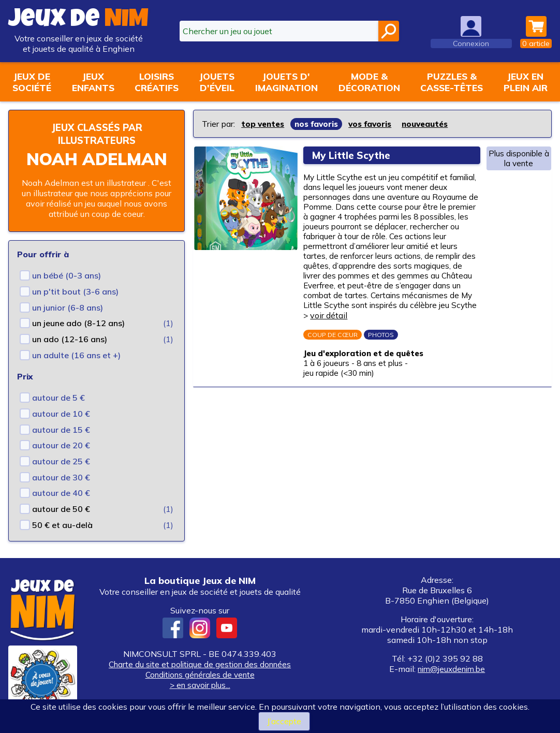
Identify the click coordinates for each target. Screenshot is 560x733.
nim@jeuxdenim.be (451, 669)
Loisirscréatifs (157, 82)
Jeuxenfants (93, 82)
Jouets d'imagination (286, 82)
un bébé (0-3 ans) (67, 275)
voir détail (331, 333)
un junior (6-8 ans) (68, 307)
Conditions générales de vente (200, 675)
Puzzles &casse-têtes (452, 82)
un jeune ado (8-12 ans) (78, 323)
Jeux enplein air (526, 82)
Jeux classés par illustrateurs (97, 134)
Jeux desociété (32, 82)
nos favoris (321, 124)
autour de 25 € (61, 461)
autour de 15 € (61, 430)
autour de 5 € (58, 398)
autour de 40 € (61, 493)
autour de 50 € (61, 509)
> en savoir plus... (200, 685)
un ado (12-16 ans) (70, 339)
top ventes (264, 124)
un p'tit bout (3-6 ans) (75, 291)
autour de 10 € (61, 414)
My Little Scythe (355, 155)
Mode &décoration (369, 82)
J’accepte (284, 721)
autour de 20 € (61, 445)
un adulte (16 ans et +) (76, 355)
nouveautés (436, 124)
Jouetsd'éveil (217, 82)
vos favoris (378, 124)
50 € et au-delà (62, 525)
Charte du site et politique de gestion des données (200, 664)
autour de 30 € (61, 477)
